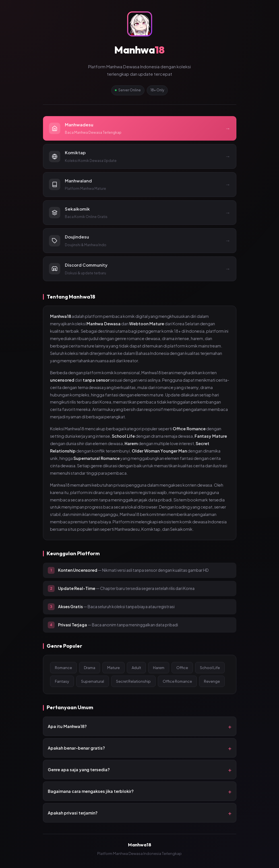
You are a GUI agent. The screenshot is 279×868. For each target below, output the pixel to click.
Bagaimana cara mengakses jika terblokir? (91, 791)
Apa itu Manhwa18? (67, 726)
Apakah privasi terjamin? (73, 813)
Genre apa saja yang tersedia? (79, 770)
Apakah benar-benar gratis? (76, 748)
